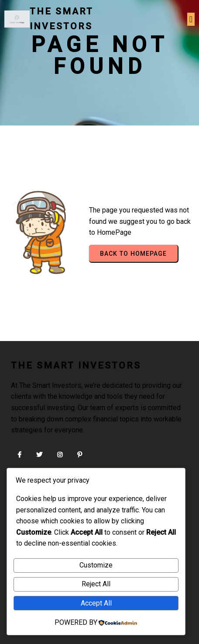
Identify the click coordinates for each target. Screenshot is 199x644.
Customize (96, 565)
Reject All (96, 584)
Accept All (96, 603)
